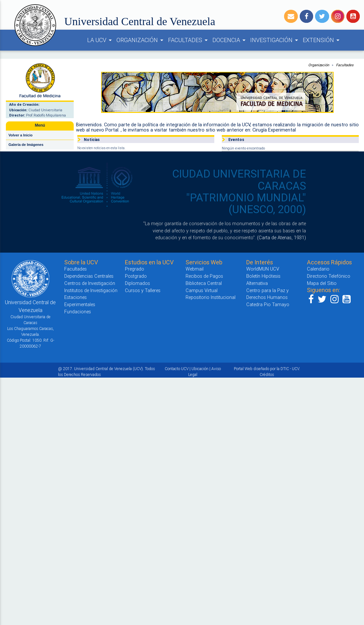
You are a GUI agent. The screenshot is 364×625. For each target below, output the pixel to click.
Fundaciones (78, 312)
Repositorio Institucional (211, 297)
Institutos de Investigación (91, 290)
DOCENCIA (230, 40)
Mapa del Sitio (322, 283)
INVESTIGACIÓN (275, 40)
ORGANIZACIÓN (141, 40)
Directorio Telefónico (329, 276)
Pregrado (135, 269)
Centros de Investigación (90, 283)
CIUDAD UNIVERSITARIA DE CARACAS (239, 180)
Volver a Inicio (21, 135)
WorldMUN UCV (263, 269)
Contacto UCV (177, 369)
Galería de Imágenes (26, 145)
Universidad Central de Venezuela (140, 21)
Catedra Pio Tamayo (268, 304)
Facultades (345, 65)
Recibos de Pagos (204, 276)
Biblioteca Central (204, 283)
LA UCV (100, 40)
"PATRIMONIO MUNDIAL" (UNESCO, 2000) (246, 203)
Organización (319, 65)
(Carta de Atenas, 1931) (281, 237)
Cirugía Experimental (274, 130)
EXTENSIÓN (322, 40)
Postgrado (136, 276)
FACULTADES (189, 40)
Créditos (267, 375)
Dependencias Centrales (89, 276)
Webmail (195, 269)
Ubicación (200, 369)
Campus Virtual (202, 290)
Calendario (318, 269)
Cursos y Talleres (143, 290)
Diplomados (137, 283)
